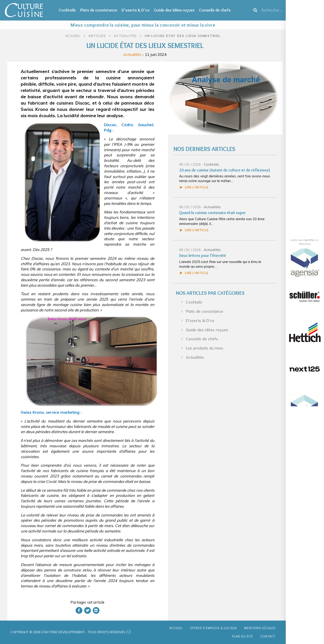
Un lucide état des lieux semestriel (183, 36)
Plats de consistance (99, 10)
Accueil (73, 36)
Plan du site (243, 636)
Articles (97, 36)
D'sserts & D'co (136, 10)
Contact (268, 636)
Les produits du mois (205, 348)
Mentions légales (260, 628)
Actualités (132, 54)
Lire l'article (197, 187)
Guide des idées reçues (174, 10)
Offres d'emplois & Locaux (213, 628)
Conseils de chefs (215, 10)
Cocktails (67, 10)
